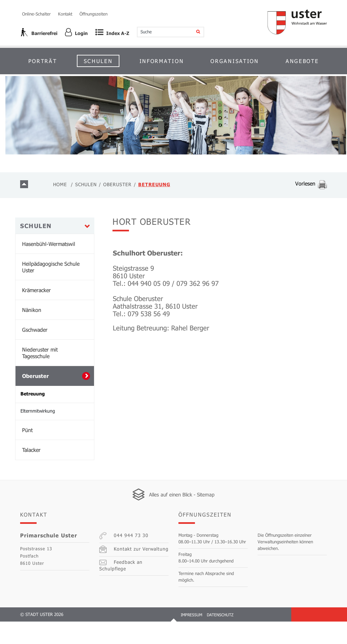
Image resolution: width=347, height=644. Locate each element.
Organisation (235, 61)
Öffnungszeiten (94, 14)
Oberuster (35, 398)
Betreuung (48, 416)
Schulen (98, 61)
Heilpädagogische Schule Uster (51, 289)
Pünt (27, 452)
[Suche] (194, 32)
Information (162, 61)
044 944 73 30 (122, 558)
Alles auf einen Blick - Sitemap (182, 517)
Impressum (191, 637)
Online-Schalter (36, 14)
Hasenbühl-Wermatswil (49, 266)
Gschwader (35, 352)
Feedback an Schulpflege (134, 585)
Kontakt (65, 14)
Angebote (302, 61)
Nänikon (32, 332)
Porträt (43, 61)
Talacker (31, 472)
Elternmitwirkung (38, 433)
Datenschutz (220, 637)
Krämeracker (36, 312)
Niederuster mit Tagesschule (40, 375)
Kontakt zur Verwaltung (132, 572)
